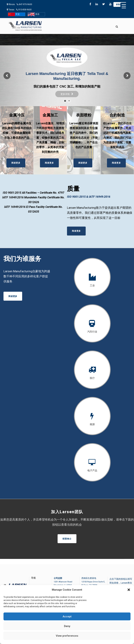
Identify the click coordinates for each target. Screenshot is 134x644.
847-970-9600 (25, 4)
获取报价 (120, 4)
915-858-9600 (25, 10)
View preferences (67, 636)
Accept (67, 617)
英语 (34, 14)
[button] (129, 590)
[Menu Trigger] (124, 6)
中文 (14, 14)
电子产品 (92, 470)
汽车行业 (92, 332)
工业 (92, 285)
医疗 (92, 378)
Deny (67, 626)
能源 (92, 424)
